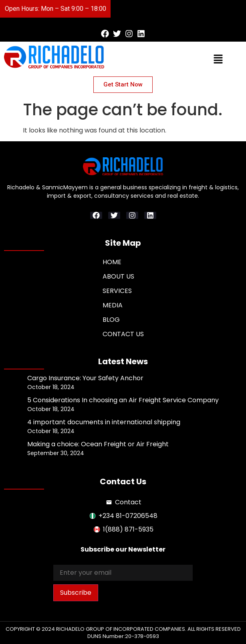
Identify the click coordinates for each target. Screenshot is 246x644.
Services (117, 291)
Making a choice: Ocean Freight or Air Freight (98, 444)
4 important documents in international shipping (104, 422)
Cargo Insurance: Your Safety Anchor (85, 378)
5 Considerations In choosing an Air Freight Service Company (123, 400)
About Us (118, 276)
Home (112, 262)
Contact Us (123, 334)
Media (113, 305)
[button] (174, 9)
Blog (111, 320)
